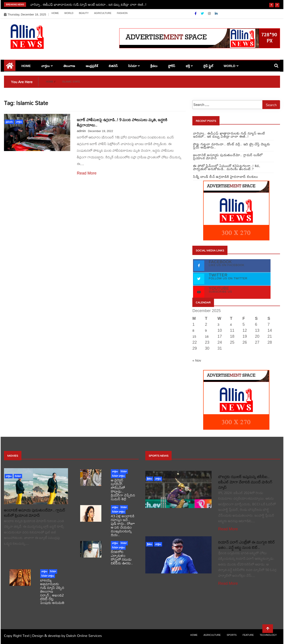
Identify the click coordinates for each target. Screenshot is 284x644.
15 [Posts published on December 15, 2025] (194, 336)
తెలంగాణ (69, 66)
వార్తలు (45, 66)
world (69, 13)
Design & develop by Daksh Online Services (67, 635)
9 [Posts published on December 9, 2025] (206, 331)
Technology (268, 635)
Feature (248, 635)
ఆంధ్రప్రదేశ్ (92, 66)
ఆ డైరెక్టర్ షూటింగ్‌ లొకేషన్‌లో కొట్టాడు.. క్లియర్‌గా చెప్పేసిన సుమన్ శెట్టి (123, 489)
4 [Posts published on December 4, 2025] (231, 325)
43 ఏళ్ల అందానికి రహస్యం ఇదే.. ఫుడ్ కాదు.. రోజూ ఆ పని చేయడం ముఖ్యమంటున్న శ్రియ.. (123, 525)
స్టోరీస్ (172, 66)
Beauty (84, 13)
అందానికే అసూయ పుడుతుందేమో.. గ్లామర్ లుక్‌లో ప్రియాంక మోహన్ (35, 513)
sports (232, 635)
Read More (87, 173)
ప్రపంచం (9, 122)
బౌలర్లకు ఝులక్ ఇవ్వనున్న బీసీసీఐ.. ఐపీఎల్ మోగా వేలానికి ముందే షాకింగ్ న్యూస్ (245, 482)
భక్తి (188, 66)
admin (81, 131)
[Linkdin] (216, 13)
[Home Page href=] (10, 67)
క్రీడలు (154, 66)
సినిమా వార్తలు (118, 476)
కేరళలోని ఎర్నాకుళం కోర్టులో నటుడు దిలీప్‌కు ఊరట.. (122, 557)
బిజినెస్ (113, 66)
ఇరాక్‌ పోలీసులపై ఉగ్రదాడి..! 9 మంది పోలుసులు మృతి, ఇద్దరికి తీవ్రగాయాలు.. (122, 122)
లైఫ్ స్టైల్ (208, 66)
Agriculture (103, 13)
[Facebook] (196, 13)
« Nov (197, 360)
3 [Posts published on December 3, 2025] (218, 325)
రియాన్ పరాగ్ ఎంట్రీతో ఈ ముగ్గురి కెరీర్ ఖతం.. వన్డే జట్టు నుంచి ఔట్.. (247, 545)
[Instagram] (210, 13)
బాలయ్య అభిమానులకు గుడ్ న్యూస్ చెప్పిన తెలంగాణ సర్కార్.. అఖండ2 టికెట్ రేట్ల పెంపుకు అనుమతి (52, 591)
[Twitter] (203, 13)
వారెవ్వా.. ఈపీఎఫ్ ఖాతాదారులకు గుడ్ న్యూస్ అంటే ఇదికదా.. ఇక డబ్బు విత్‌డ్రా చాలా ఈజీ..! (89, 4)
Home (55, 13)
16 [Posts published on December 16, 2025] (207, 336)
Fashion (122, 13)
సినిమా (132, 66)
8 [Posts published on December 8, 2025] (193, 331)
